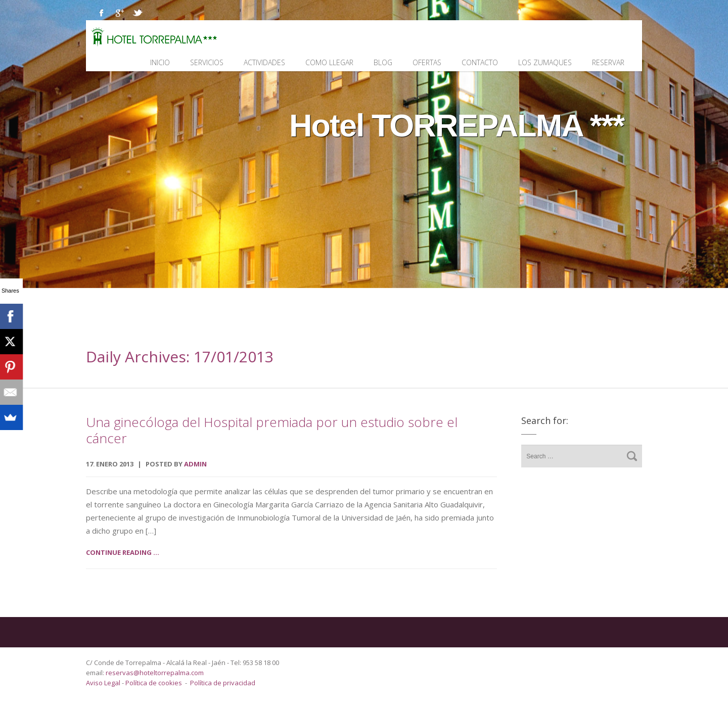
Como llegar (329, 62)
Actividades (264, 62)
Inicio (160, 62)
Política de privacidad (223, 683)
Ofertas (427, 62)
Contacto (480, 62)
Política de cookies (154, 683)
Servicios (207, 62)
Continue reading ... (123, 552)
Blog (383, 62)
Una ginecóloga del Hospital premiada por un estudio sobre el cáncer (272, 430)
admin (195, 464)
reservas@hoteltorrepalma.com (155, 673)
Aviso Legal (104, 683)
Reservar (608, 62)
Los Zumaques (545, 62)
